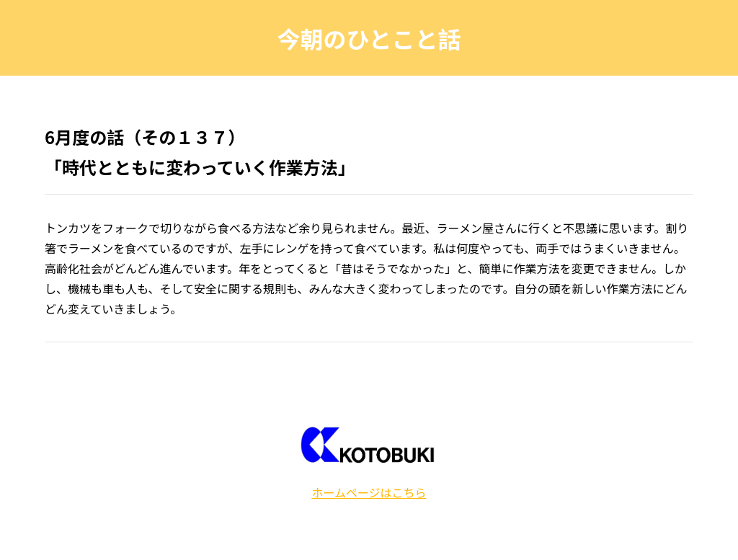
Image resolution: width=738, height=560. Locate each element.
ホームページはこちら (369, 492)
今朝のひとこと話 (369, 38)
